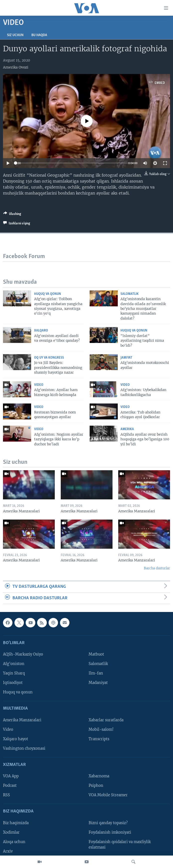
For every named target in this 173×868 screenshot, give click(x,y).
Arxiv (8, 851)
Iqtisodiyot (13, 683)
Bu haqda (39, 35)
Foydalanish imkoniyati (110, 832)
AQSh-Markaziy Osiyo (23, 654)
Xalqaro (41, 331)
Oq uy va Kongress (49, 358)
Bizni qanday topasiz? (108, 823)
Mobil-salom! (101, 730)
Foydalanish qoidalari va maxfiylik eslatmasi (120, 845)
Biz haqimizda (16, 823)
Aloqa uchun (14, 842)
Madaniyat (98, 683)
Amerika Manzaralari (22, 720)
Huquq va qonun (48, 294)
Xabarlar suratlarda (106, 720)
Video (39, 385)
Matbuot (96, 654)
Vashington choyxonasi (24, 748)
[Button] (12, 215)
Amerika (127, 429)
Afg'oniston (14, 664)
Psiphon (96, 786)
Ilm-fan (96, 673)
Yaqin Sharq (14, 673)
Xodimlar (11, 832)
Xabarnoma (99, 776)
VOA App (11, 776)
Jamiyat (126, 358)
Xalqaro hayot (16, 739)
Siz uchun (15, 35)
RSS (6, 795)
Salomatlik (130, 294)
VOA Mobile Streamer (108, 795)
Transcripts (99, 739)
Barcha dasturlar (157, 568)
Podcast (10, 786)
